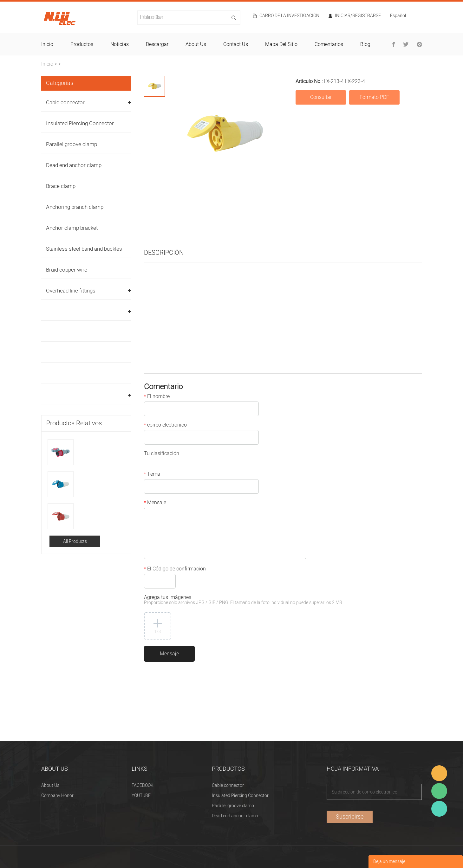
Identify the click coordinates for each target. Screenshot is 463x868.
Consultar (321, 97)
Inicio (47, 64)
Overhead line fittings (71, 291)
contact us (236, 44)
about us (196, 44)
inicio (47, 44)
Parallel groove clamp (72, 144)
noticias (120, 44)
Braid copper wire (67, 270)
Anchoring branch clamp (75, 207)
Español (398, 16)
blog (365, 44)
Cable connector (65, 103)
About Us (50, 785)
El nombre (157, 397)
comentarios (329, 44)
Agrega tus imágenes (244, 600)
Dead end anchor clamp (74, 165)
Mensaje (155, 503)
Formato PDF (374, 97)
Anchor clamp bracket (72, 228)
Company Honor (57, 796)
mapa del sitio (281, 44)
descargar (157, 44)
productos (82, 44)
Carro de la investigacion (289, 16)
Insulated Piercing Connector (80, 123)
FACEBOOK (143, 785)
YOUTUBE (141, 796)
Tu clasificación (162, 454)
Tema (152, 475)
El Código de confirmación (175, 569)
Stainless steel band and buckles (84, 249)
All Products (75, 541)
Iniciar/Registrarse (358, 16)
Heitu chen (439, 809)
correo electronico (165, 426)
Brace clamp (61, 186)
